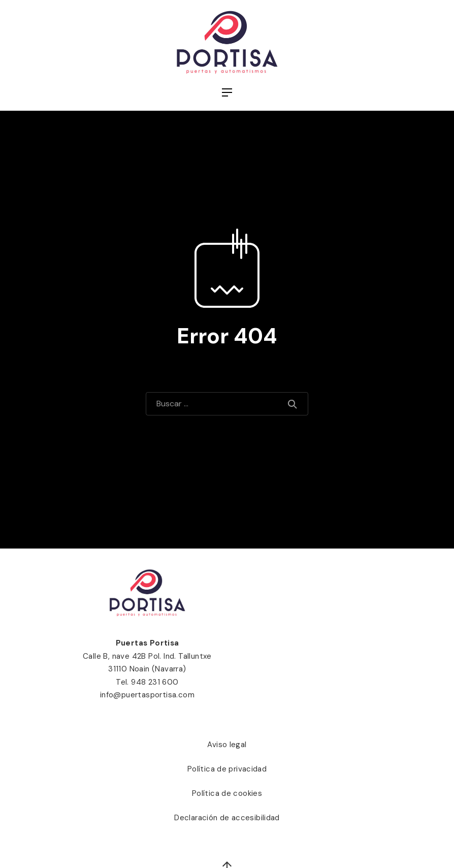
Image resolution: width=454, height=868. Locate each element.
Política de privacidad (227, 769)
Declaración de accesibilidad (227, 818)
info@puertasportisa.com (147, 695)
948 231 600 (155, 682)
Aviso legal (227, 745)
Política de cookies (227, 793)
